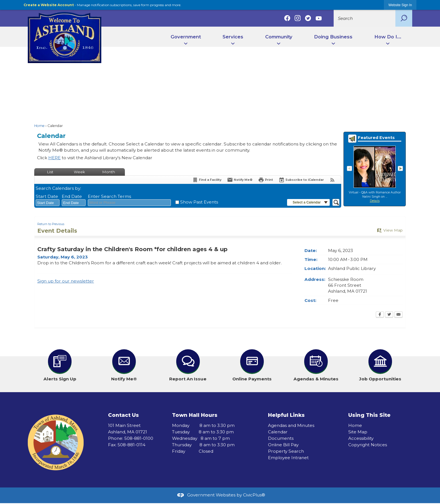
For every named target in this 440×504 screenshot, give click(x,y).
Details (375, 201)
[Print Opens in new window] (266, 180)
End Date (72, 196)
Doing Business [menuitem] (333, 37)
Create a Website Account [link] (49, 5)
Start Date (47, 196)
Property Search (286, 451)
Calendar (278, 432)
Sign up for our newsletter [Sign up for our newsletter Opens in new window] (66, 281)
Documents (281, 438)
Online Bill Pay (283, 445)
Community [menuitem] (279, 37)
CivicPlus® (254, 495)
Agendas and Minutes (291, 425)
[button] (404, 18)
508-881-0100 (139, 438)
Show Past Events (199, 202)
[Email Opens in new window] (398, 315)
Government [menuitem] (186, 37)
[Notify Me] (240, 180)
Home (39, 126)
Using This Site (369, 415)
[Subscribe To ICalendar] (301, 180)
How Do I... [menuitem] (388, 37)
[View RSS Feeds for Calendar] (332, 180)
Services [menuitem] (233, 37)
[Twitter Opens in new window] (389, 315)
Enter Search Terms (109, 196)
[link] (400, 5)
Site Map (358, 432)
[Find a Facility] (207, 180)
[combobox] (48, 203)
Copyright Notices (368, 445)
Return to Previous (51, 224)
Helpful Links (286, 415)
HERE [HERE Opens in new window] (54, 158)
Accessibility (361, 438)
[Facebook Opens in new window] (380, 315)
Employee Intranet (288, 458)
